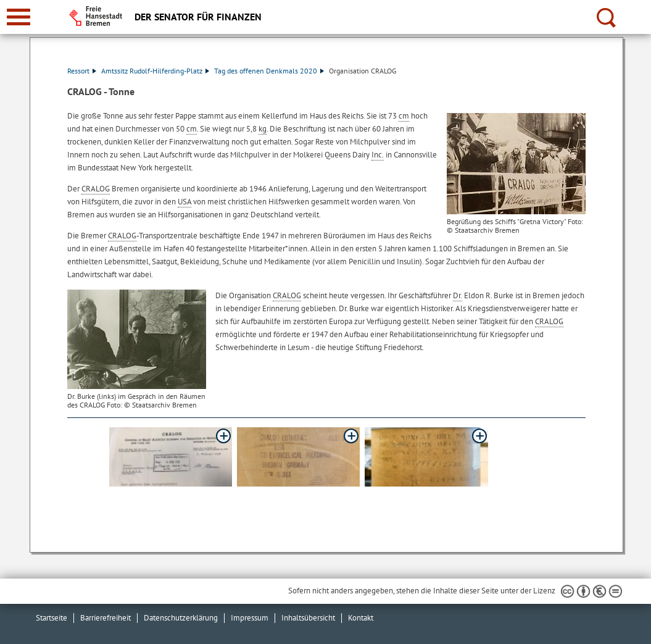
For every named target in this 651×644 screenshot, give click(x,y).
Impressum (250, 618)
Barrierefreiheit (106, 618)
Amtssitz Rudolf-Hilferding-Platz (155, 71)
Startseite (52, 618)
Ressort (82, 71)
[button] (171, 457)
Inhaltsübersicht (308, 618)
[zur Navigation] (19, 17)
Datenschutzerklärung (181, 618)
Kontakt (361, 618)
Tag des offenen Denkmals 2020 (269, 71)
